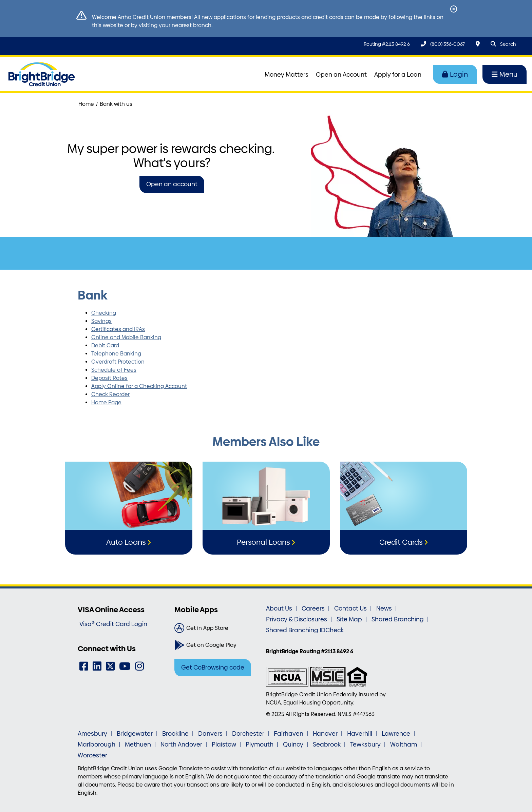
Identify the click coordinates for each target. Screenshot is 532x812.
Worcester (92, 755)
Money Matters (287, 75)
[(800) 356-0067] (443, 44)
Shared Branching (398, 619)
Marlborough (97, 745)
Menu (505, 74)
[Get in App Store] (218, 628)
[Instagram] (139, 666)
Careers (313, 608)
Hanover (325, 734)
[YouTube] (125, 666)
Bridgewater (135, 734)
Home (86, 104)
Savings (101, 321)
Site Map (349, 619)
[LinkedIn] (97, 666)
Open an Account (341, 75)
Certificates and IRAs (118, 329)
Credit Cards (401, 542)
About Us (279, 608)
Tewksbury (365, 745)
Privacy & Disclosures (297, 619)
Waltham (404, 745)
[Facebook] (84, 666)
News (384, 608)
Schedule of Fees (114, 370)
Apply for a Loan (398, 75)
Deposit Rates (109, 378)
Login (455, 74)
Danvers (210, 734)
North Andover (181, 745)
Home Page (106, 402)
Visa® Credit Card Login (113, 624)
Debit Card (105, 345)
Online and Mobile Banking (126, 337)
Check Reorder (110, 394)
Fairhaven (289, 734)
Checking (104, 313)
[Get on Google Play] (218, 645)
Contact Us (350, 608)
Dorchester (248, 734)
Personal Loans (263, 542)
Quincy (293, 745)
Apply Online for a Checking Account (139, 386)
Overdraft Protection (118, 362)
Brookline (175, 734)
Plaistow (224, 745)
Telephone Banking (116, 354)
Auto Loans (126, 542)
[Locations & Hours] (478, 44)
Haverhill (360, 734)
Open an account (172, 184)
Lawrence (396, 734)
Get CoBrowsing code (213, 668)
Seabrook (327, 745)
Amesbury (92, 734)
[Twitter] (110, 666)
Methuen (138, 745)
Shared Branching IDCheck (305, 630)
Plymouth (260, 745)
